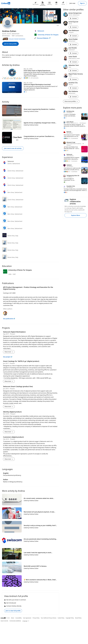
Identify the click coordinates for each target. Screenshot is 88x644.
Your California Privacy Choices (49, 618)
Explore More (75, 215)
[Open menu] (58, 26)
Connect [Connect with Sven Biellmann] (73, 36)
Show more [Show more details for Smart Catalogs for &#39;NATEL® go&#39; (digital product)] (9, 381)
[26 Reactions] (66, 150)
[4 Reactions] (65, 118)
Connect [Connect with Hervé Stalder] (73, 44)
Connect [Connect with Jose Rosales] (73, 53)
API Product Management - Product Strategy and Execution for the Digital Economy (28, 288)
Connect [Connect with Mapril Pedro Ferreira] (73, 79)
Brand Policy (78, 618)
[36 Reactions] (67, 172)
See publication (9, 319)
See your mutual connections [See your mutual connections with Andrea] (17, 39)
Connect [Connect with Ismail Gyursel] (73, 27)
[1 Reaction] (65, 128)
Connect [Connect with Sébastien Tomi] (73, 71)
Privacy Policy (36, 618)
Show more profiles (71, 101)
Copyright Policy (70, 618)
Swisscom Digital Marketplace (14, 332)
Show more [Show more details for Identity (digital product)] (9, 432)
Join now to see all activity (13, 148)
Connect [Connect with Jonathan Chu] (73, 88)
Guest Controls (4, 621)
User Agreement (27, 618)
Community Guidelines (15, 621)
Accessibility (19, 618)
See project (8, 357)
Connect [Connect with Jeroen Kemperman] (73, 18)
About (13, 618)
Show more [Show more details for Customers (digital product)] (9, 459)
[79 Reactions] (67, 138)
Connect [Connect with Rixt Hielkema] (73, 97)
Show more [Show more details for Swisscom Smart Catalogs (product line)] (9, 406)
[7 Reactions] (66, 192)
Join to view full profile (13, 611)
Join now (72, 3)
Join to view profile (10, 44)
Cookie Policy (61, 618)
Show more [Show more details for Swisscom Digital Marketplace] (9, 352)
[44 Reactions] (67, 161)
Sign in (82, 3)
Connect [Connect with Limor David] (73, 62)
